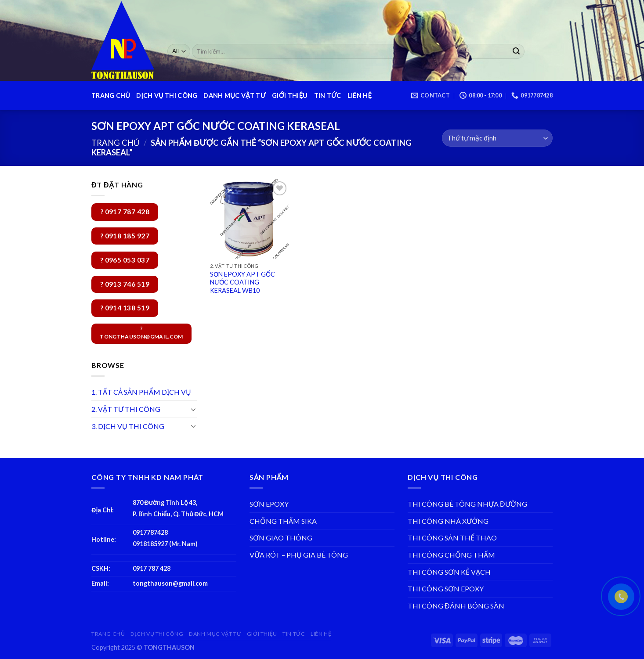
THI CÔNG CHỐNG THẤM (451, 555)
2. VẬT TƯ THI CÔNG (126, 409)
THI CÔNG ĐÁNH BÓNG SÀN (456, 606)
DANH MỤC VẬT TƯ (235, 95)
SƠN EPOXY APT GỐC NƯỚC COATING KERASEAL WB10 (242, 282)
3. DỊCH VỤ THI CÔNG (128, 426)
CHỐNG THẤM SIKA (283, 521)
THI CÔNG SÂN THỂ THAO (452, 538)
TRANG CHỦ (111, 95)
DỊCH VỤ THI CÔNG (167, 95)
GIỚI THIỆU (290, 95)
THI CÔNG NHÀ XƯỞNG (448, 521)
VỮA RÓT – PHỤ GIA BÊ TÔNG (299, 555)
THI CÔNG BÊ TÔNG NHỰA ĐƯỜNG (467, 504)
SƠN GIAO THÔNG (281, 538)
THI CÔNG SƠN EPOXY (446, 589)
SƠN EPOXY (269, 504)
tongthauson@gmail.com (170, 583)
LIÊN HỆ (360, 95)
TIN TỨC (328, 95)
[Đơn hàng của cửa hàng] (497, 138)
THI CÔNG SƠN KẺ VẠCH (449, 572)
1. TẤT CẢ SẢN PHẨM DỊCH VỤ (141, 392)
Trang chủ (115, 143)
